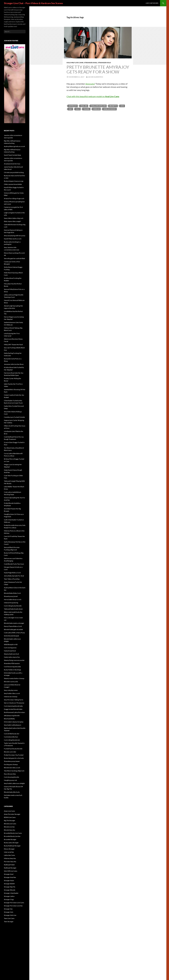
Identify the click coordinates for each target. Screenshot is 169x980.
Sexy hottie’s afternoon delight (14, 783)
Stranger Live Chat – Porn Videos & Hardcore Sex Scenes (33, 3)
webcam (97, 109)
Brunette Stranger (10, 839)
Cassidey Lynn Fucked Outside (14, 417)
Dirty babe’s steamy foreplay (14, 722)
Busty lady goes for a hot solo (14, 758)
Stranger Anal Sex (10, 877)
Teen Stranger (9, 922)
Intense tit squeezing (11, 603)
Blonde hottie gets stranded (13, 629)
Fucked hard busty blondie (13, 749)
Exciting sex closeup (11, 764)
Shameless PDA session (12, 663)
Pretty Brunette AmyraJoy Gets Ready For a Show (98, 69)
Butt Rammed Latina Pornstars (14, 712)
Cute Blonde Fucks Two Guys (14, 564)
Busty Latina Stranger (11, 843)
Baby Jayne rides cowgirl (12, 221)
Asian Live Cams (9, 811)
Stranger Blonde (10, 890)
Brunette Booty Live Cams (13, 833)
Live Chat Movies (152, 3)
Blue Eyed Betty (9, 719)
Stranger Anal (91, 63)
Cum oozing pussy (10, 648)
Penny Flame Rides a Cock (13, 626)
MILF (70, 109)
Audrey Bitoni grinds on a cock (14, 146)
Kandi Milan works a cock (13, 239)
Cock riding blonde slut (12, 740)
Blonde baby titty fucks (12, 792)
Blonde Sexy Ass (10, 830)
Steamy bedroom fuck (11, 654)
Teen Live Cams (9, 918)
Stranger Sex (8, 909)
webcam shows (110, 109)
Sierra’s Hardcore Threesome (14, 703)
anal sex (84, 106)
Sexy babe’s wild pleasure (13, 725)
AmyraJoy (90, 84)
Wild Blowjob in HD (11, 644)
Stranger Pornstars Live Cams (14, 903)
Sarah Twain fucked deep (12, 155)
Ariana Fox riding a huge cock (14, 198)
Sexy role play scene (11, 690)
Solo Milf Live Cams (75, 63)
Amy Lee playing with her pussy (15, 236)
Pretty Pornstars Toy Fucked (14, 755)
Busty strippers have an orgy (14, 181)
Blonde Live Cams (10, 824)
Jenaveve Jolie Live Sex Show (14, 364)
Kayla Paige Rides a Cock (12, 573)
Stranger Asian (9, 880)
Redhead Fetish (9, 865)
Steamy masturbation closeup (14, 678)
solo (78, 109)
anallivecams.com (98, 106)
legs (122, 106)
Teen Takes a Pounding (12, 579)
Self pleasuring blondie (12, 715)
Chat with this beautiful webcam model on (93, 96)
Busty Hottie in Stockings (12, 670)
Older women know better (13, 184)
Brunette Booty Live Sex (12, 836)
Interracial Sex (9, 852)
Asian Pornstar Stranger (12, 814)
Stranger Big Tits (10, 887)
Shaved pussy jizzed (11, 596)
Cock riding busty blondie (13, 606)
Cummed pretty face (11, 737)
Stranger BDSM (9, 884)
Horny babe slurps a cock (13, 599)
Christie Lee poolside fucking (14, 172)
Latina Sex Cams (9, 855)
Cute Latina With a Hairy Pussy (14, 633)
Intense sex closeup (11, 697)
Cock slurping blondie (11, 777)
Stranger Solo (104, 63)
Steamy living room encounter (14, 660)
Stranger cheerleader (11, 893)
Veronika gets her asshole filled (14, 258)
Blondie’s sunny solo (11, 682)
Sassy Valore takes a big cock (14, 218)
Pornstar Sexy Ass (10, 862)
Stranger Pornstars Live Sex (13, 906)
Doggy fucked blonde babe (13, 709)
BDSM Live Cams (10, 817)
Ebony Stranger (9, 849)
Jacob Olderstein (95, 77)
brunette (113, 106)
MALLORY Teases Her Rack (13, 344)
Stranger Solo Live (10, 915)
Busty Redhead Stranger (12, 846)
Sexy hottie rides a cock (12, 693)
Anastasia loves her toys (12, 164)
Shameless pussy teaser (12, 761)
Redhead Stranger (10, 868)
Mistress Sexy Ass (10, 858)
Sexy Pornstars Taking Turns (14, 700)
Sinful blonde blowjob (11, 636)
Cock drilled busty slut (12, 734)
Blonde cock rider (10, 752)
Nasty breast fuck (10, 651)
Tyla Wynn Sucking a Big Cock (14, 771)
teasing (86, 109)
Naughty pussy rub (10, 780)
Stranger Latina (9, 896)
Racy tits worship (10, 774)
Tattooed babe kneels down (13, 609)
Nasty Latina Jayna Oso (12, 657)
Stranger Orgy (9, 899)
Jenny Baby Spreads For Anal (14, 576)
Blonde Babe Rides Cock (12, 593)
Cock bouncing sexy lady (12, 667)
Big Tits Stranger (10, 820)
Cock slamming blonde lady (13, 706)
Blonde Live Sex (9, 827)
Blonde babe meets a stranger (14, 623)
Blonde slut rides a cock (12, 768)
